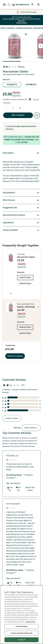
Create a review (12, 418)
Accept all (21, 640)
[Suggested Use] (21, 208)
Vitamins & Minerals (24, 28)
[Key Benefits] (21, 193)
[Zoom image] (26, 34)
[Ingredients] (21, 223)
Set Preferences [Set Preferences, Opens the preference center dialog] (22, 626)
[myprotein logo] (21, 5)
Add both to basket (15, 356)
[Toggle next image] (41, 46)
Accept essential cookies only (21, 633)
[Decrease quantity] (6, 108)
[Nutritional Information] (21, 215)
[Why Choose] (21, 200)
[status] (13, 108)
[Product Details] (21, 230)
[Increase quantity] (20, 108)
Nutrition (11, 28)
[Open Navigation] (4, 5)
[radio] (12, 85)
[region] (21, 615)
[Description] (21, 153)
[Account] (33, 5)
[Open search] (9, 5)
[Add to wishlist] (37, 115)
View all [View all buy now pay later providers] (36, 99)
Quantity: (7, 103)
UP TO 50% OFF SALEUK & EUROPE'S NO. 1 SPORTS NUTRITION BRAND (21, 20)
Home (3, 28)
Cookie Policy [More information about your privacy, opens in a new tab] (31, 622)
